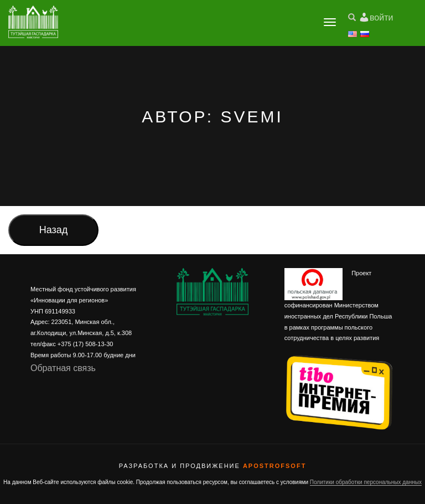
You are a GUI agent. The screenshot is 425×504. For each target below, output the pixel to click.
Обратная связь (63, 368)
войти (381, 17)
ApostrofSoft (274, 466)
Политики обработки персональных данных (366, 482)
